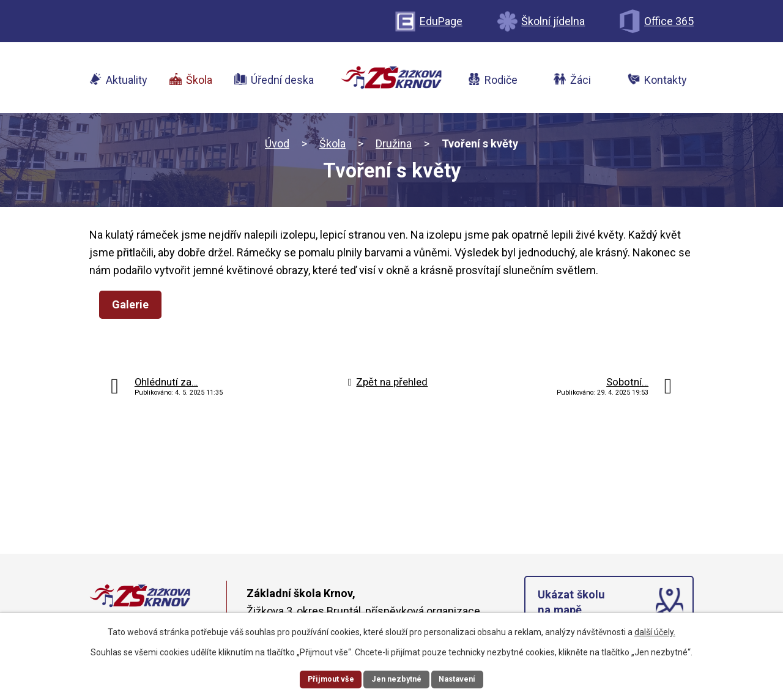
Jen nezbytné (397, 678)
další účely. (655, 630)
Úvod (277, 147)
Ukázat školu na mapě (573, 608)
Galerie (134, 307)
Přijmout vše (326, 678)
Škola (332, 147)
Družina (394, 147)
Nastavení (462, 678)
